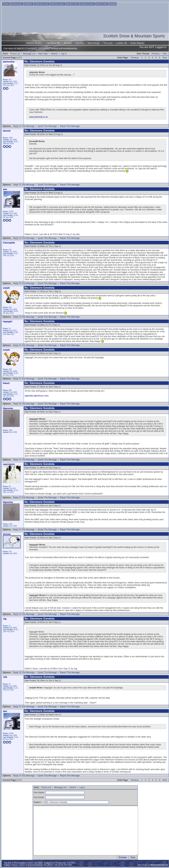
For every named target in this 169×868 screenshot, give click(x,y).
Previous (155, 54)
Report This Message (70, 126)
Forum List (15, 54)
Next (165, 54)
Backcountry (17, 4)
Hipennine (8, 408)
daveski (7, 131)
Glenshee (80, 43)
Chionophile (9, 243)
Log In (64, 54)
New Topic (43, 54)
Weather (29, 4)
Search (54, 54)
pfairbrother (9, 62)
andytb (6, 288)
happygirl (8, 322)
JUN (5, 677)
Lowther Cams (87, 4)
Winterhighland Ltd (159, 865)
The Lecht (108, 43)
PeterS (6, 383)
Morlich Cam (72, 4)
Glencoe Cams (58, 4)
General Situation (34, 43)
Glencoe (68, 43)
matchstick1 (9, 464)
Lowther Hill (121, 43)
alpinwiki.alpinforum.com (37, 396)
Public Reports (137, 43)
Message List (29, 54)
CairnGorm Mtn (53, 43)
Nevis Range (94, 43)
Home (6, 4)
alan (5, 189)
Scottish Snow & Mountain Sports (134, 36)
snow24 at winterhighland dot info (32, 865)
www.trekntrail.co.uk (38, 117)
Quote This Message (47, 126)
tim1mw (7, 534)
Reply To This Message (24, 126)
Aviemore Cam (41, 4)
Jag (5, 619)
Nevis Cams (102, 4)
